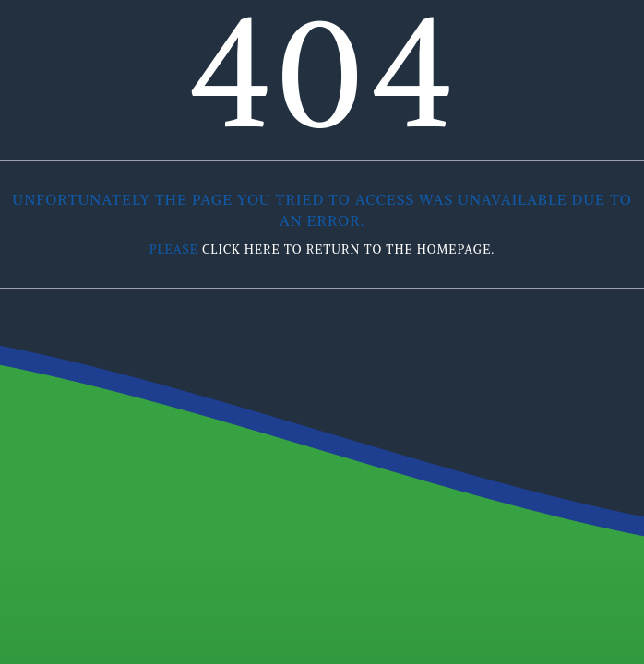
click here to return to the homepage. (348, 249)
